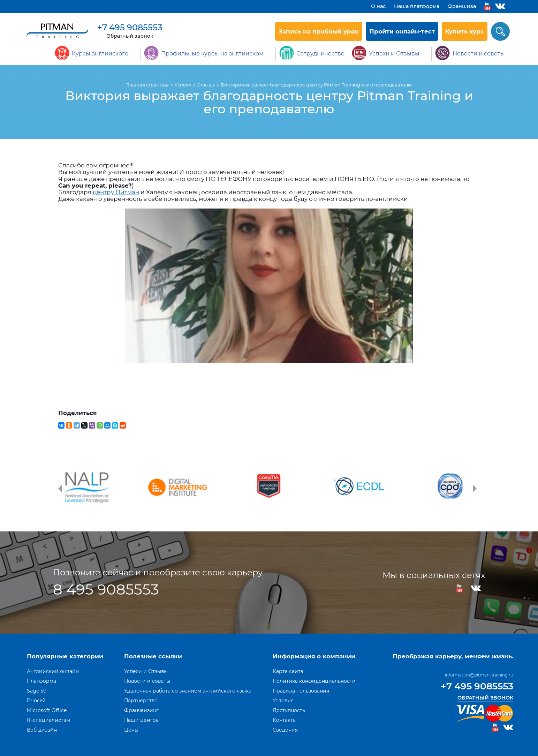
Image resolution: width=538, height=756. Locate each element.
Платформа (41, 681)
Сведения (285, 730)
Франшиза (462, 6)
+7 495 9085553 (130, 27)
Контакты (285, 720)
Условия (283, 701)
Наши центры (142, 720)
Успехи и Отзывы (146, 671)
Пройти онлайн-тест (402, 31)
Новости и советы (147, 681)
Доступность (289, 710)
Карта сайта (288, 671)
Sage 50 (37, 691)
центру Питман (116, 192)
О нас (378, 6)
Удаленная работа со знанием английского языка (188, 691)
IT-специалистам (48, 720)
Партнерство (141, 701)
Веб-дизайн (42, 730)
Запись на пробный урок (319, 31)
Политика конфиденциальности (314, 681)
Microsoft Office (47, 710)
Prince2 (36, 701)
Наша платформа (417, 6)
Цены (131, 730)
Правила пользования (301, 691)
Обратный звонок (130, 36)
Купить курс (465, 31)
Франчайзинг (141, 710)
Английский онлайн (53, 671)
